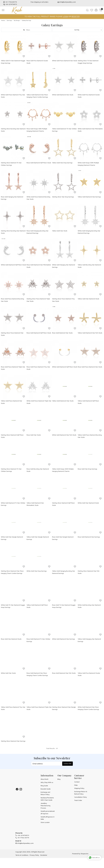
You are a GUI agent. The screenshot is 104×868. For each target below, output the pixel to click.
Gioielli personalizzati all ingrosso (48, 812)
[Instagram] (21, 790)
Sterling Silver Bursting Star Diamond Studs (13, 130)
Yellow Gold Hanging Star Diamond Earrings (89, 640)
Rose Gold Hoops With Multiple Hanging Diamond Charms (37, 130)
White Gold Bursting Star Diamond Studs (89, 606)
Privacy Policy (34, 855)
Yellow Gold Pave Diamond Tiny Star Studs (13, 708)
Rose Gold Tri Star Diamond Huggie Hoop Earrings (64, 606)
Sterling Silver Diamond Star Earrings (13, 741)
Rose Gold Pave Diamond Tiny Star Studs (38, 368)
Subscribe (67, 764)
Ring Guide (44, 786)
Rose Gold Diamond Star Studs (62, 333)
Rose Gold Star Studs (34, 435)
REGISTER (75, 16)
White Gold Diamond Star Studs (63, 95)
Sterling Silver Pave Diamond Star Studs (12, 334)
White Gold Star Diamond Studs (88, 503)
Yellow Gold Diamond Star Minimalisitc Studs (35, 504)
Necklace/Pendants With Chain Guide (47, 799)
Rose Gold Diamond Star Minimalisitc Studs (39, 266)
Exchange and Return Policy (45, 793)
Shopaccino (85, 854)
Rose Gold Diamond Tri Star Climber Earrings (38, 640)
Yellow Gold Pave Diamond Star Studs (12, 402)
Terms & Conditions (22, 855)
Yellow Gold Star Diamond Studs (88, 299)
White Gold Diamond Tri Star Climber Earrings (13, 504)
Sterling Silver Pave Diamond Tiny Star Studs (63, 300)
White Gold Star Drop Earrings (37, 571)
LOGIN (65, 16)
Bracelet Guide (46, 789)
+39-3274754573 (11, 4)
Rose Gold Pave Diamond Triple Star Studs (13, 368)
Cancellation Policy (81, 797)
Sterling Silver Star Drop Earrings (63, 197)
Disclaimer (44, 855)
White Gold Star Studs (8, 673)
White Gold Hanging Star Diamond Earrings (64, 266)
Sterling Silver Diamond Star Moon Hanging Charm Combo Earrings (12, 572)
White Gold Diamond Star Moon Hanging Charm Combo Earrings (88, 708)
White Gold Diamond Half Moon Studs (13, 265)
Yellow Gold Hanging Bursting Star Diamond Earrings (64, 572)
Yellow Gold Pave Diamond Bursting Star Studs (90, 436)
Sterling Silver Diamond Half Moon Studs (12, 436)
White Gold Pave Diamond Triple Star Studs (39, 402)
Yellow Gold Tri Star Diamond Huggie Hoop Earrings (13, 62)
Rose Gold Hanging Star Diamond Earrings (12, 198)
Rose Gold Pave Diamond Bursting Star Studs (12, 300)
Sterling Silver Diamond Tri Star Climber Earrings (11, 164)
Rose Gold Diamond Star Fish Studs (64, 673)
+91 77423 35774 (22, 838)
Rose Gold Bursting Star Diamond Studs (38, 470)
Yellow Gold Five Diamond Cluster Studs (89, 674)
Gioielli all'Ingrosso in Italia (48, 818)
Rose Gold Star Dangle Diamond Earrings (63, 538)
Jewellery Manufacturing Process (45, 806)
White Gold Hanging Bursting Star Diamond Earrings (89, 232)
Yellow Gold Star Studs (60, 231)
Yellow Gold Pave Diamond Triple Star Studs (39, 708)
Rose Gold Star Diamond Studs (11, 639)
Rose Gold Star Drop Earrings (87, 469)
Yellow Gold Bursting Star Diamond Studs (89, 266)
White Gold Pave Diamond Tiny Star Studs (13, 96)
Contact (77, 782)
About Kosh (44, 779)
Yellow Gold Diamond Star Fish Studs (90, 333)
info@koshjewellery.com (68, 2)
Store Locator (45, 822)
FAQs (76, 785)
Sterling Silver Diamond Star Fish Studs (89, 572)
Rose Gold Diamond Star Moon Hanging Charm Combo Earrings (37, 674)
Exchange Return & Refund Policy (81, 793)
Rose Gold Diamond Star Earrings (89, 537)
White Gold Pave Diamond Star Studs (65, 61)
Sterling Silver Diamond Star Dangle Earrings (64, 708)
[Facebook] (17, 790)
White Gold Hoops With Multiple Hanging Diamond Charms (88, 164)
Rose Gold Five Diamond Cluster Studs (37, 62)
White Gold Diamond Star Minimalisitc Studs (90, 130)
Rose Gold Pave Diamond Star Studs (90, 367)
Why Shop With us (47, 782)
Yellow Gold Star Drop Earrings (62, 163)
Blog (59, 779)
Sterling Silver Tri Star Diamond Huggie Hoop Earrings (88, 62)
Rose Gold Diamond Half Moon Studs (39, 163)
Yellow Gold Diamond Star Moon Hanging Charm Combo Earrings (37, 96)
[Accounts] (96, 10)
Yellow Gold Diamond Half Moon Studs (88, 402)
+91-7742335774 (11, 2)
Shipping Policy (79, 788)
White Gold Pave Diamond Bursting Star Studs (38, 198)
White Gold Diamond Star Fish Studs (64, 435)
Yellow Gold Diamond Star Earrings (89, 197)
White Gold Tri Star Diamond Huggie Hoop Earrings (13, 606)
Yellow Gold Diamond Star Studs (63, 401)
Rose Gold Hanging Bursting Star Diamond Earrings (38, 232)
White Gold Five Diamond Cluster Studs (89, 96)
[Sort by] (78, 30)
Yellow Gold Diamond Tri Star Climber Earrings (64, 130)
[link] (87, 10)
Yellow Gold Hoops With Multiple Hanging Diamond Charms (63, 470)
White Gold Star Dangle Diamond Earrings (12, 538)
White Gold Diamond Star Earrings (64, 639)
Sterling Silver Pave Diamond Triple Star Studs (38, 300)
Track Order (78, 800)
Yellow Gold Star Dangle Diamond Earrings (38, 538)
